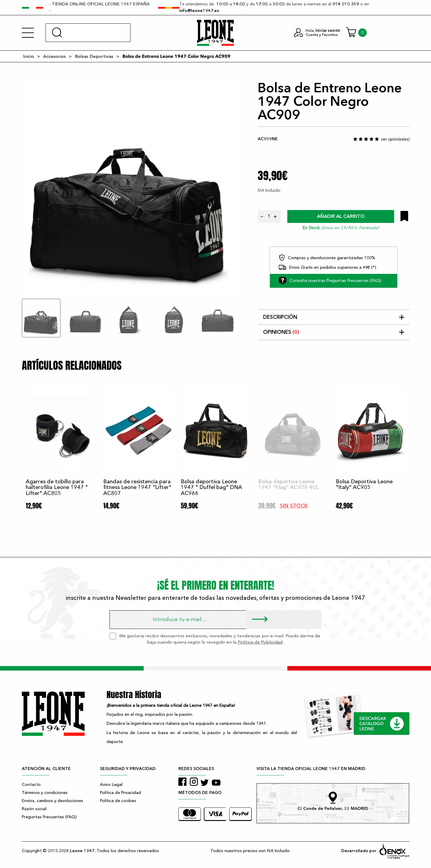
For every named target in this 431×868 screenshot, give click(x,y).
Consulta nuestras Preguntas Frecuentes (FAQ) (330, 281)
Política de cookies (118, 801)
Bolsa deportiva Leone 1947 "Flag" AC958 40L (289, 485)
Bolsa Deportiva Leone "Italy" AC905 (364, 485)
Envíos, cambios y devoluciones (53, 801)
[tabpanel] (130, 189)
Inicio (29, 56)
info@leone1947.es (199, 11)
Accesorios (54, 56)
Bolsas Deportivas (94, 56)
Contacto (31, 785)
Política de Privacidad (120, 793)
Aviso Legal (111, 785)
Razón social (34, 809)
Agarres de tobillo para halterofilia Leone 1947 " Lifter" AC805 (57, 488)
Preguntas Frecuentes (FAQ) (49, 817)
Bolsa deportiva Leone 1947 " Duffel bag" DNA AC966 (211, 488)
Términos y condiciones (45, 793)
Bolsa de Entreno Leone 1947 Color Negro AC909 (176, 56)
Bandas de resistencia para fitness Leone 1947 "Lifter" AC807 (137, 488)
